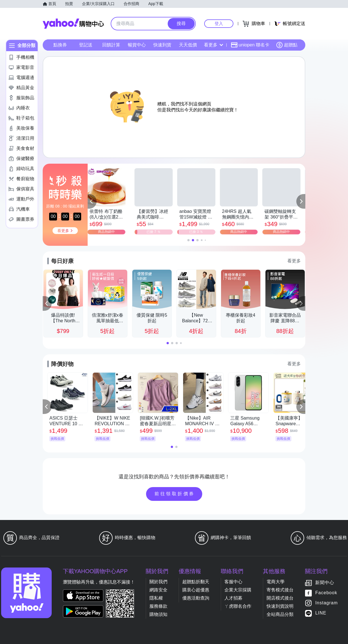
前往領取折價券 (175, 494)
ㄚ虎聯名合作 (238, 606)
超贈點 (287, 45)
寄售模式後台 (280, 590)
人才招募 (233, 598)
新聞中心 (325, 583)
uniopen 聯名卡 (250, 45)
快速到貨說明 (280, 606)
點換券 (60, 45)
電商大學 (276, 582)
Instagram (326, 603)
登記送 (86, 45)
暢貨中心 (137, 45)
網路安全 (158, 590)
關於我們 (158, 582)
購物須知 (158, 614)
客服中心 (233, 582)
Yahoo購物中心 (73, 24)
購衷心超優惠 (196, 590)
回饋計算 (111, 45)
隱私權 (156, 598)
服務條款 (158, 606)
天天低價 (188, 45)
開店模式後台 (280, 598)
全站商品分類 (280, 614)
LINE (321, 613)
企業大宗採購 (238, 590)
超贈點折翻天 (196, 582)
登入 (219, 23)
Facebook (326, 593)
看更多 (213, 45)
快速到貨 (162, 45)
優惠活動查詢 (196, 598)
